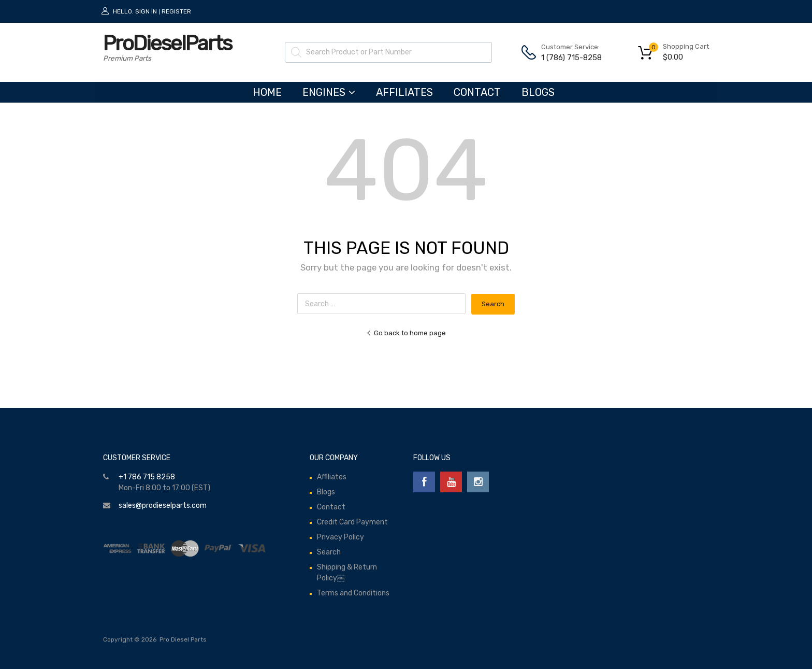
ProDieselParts (167, 43)
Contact (477, 92)
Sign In (146, 11)
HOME (267, 92)
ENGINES (329, 92)
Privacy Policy (340, 537)
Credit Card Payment (352, 522)
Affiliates (404, 92)
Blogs (538, 92)
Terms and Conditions (353, 593)
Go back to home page (406, 333)
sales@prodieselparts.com (163, 506)
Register (176, 11)
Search (329, 552)
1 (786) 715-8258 (567, 58)
